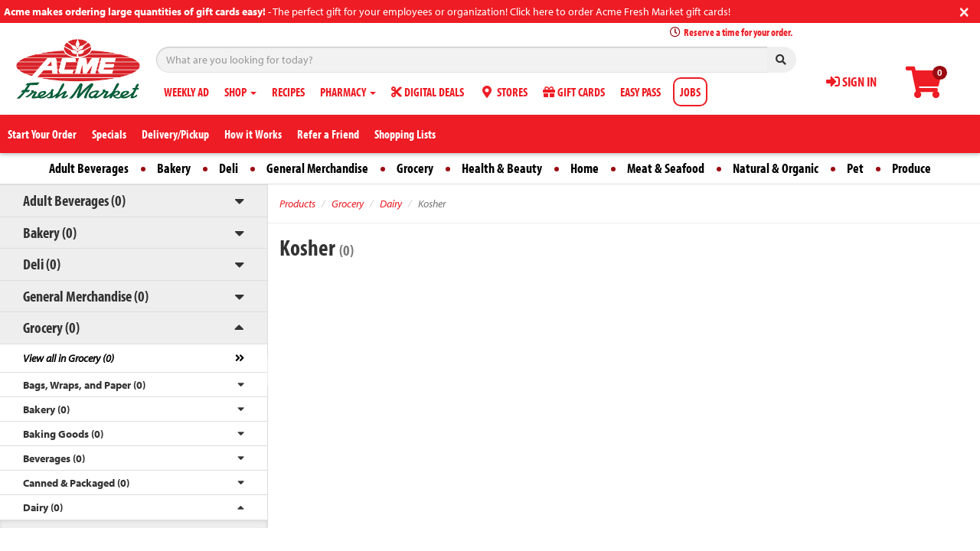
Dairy (391, 204)
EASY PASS (640, 92)
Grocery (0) (51, 327)
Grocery (415, 168)
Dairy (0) (43, 507)
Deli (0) (42, 264)
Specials (109, 134)
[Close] (964, 10)
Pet (855, 168)
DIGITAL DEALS (428, 92)
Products (297, 204)
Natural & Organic (776, 168)
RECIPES (288, 92)
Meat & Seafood (666, 168)
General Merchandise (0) (86, 296)
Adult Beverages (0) (74, 200)
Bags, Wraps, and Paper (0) (84, 385)
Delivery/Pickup (175, 134)
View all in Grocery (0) (69, 358)
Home (585, 168)
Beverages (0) (54, 458)
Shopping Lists (405, 134)
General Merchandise (317, 168)
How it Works (253, 134)
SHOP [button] (240, 92)
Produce (911, 168)
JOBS (690, 92)
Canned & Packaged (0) (76, 483)
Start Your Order (42, 134)
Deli (229, 168)
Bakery (174, 168)
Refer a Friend (328, 134)
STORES (503, 92)
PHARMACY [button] (348, 92)
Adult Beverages (89, 168)
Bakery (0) (50, 232)
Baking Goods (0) (63, 434)
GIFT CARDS (574, 92)
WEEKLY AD (186, 92)
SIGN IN (851, 82)
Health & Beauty (502, 168)
